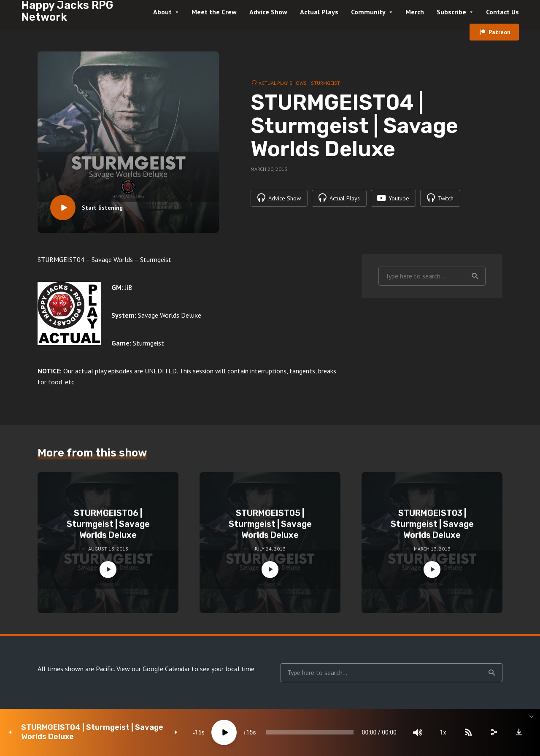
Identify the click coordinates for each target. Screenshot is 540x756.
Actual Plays (319, 12)
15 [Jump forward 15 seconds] (249, 732)
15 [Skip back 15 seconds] (198, 732)
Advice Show (268, 12)
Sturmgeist (325, 83)
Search (475, 276)
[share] (494, 732)
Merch (415, 12)
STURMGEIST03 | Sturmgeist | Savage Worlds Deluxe (432, 524)
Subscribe (451, 12)
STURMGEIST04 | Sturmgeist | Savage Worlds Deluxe (92, 732)
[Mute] (418, 732)
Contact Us (502, 12)
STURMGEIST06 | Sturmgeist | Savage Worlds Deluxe (108, 524)
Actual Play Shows (283, 83)
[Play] (224, 732)
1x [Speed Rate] (443, 732)
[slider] (310, 732)
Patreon (499, 32)
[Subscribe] (468, 732)
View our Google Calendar (153, 669)
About (162, 12)
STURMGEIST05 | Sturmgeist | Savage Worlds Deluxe (270, 524)
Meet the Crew (214, 12)
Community (368, 12)
